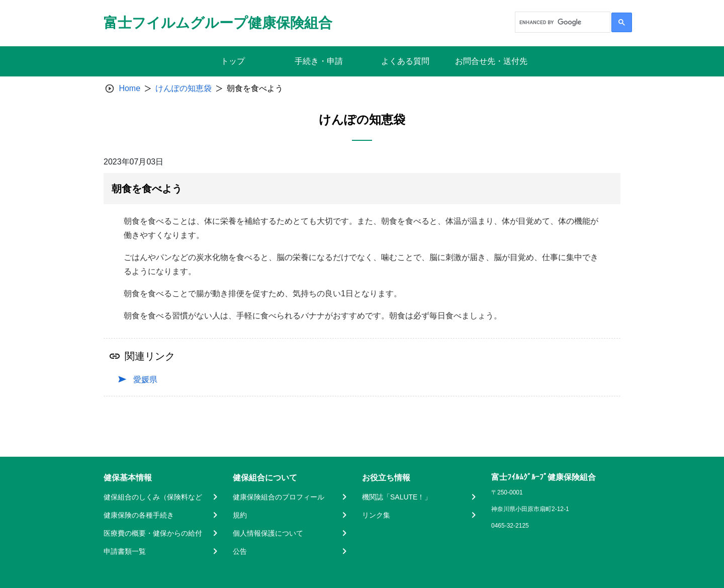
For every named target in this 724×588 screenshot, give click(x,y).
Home (129, 88)
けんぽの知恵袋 (184, 88)
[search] (562, 22)
